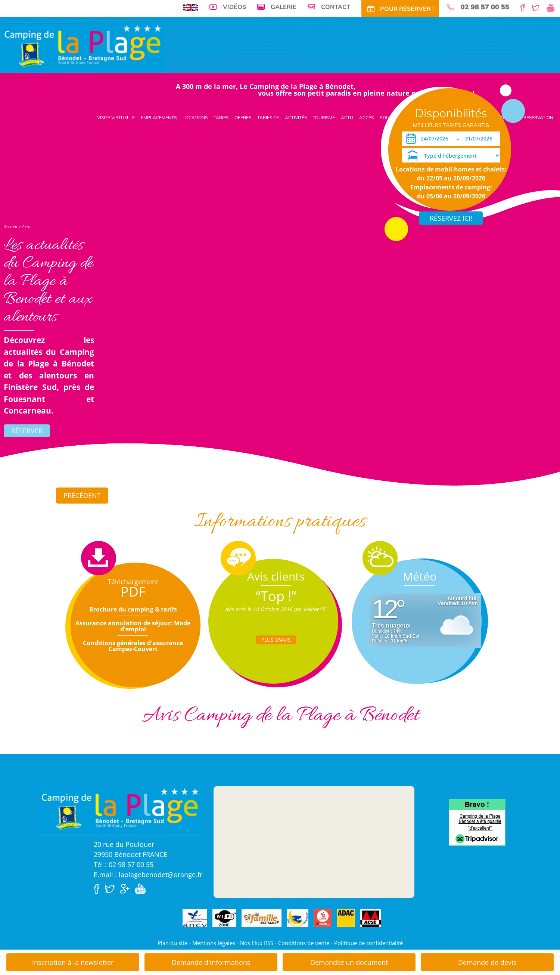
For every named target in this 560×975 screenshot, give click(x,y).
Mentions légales (214, 943)
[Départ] (481, 139)
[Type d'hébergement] (451, 155)
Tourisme (324, 117)
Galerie (284, 7)
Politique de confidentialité (368, 943)
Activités (296, 117)
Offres (243, 117)
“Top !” (276, 596)
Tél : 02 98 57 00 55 (124, 864)
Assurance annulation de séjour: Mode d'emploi (133, 626)
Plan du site (172, 943)
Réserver (27, 431)
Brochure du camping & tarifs (133, 609)
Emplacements (159, 117)
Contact (336, 7)
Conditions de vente (304, 943)
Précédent (82, 495)
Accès (366, 117)
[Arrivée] (436, 139)
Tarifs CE (268, 117)
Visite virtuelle (116, 117)
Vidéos (234, 7)
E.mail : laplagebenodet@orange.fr (148, 875)
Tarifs (221, 117)
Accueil (10, 227)
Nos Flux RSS (257, 943)
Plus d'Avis (276, 640)
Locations (195, 117)
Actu (347, 117)
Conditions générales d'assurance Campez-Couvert (133, 646)
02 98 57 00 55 (485, 7)
